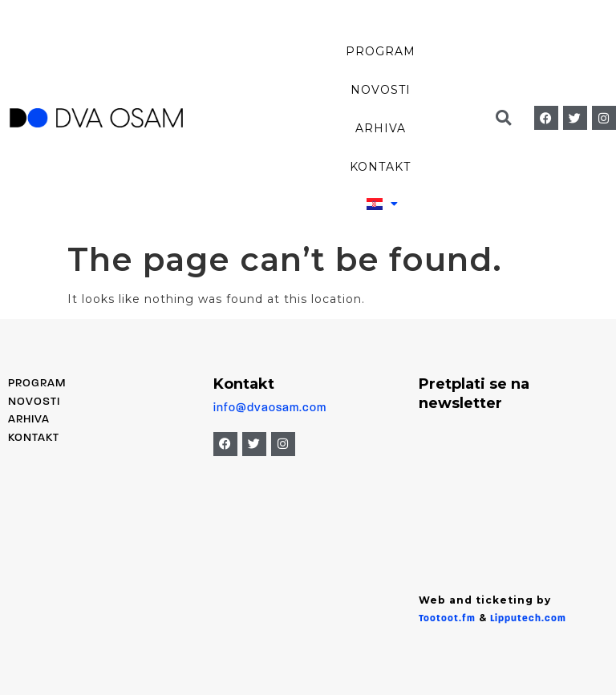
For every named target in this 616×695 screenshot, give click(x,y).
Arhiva (381, 128)
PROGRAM (37, 384)
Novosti (381, 90)
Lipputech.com (528, 619)
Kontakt (380, 167)
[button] (504, 118)
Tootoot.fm (447, 619)
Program (381, 51)
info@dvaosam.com (270, 408)
